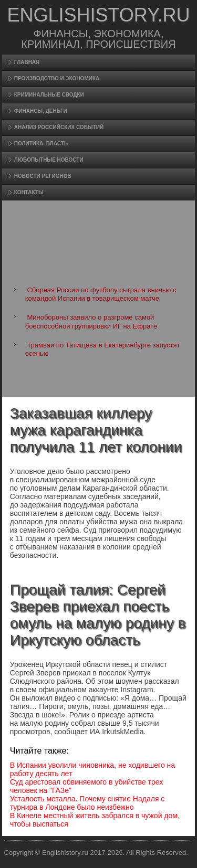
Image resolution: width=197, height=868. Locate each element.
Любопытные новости (49, 160)
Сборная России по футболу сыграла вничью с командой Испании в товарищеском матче (101, 294)
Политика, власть (41, 144)
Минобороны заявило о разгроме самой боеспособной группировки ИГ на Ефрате (91, 321)
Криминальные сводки (49, 95)
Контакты (29, 192)
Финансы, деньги (41, 111)
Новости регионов (43, 176)
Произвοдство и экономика (57, 78)
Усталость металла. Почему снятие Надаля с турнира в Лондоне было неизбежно (87, 803)
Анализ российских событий (59, 127)
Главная (27, 62)
